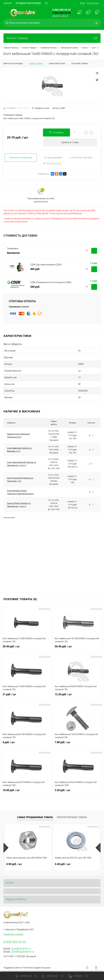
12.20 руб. (78, 696)
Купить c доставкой (94, 251)
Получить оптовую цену (21, 158)
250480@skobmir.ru (22, 952)
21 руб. (26, 696)
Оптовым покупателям (28, 3)
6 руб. (26, 744)
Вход (83, 3)
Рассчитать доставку (81, 158)
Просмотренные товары (72, 817)
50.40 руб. (78, 648)
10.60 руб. (26, 792)
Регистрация (93, 3)
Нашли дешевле (53, 158)
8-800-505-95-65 (62, 13)
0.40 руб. (63, 864)
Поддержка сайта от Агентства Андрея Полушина (27, 968)
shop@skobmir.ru (21, 949)
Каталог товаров (52, 38)
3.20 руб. (78, 792)
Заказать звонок (60, 16)
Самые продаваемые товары (35, 817)
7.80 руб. (78, 744)
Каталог (8, 3)
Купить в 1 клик (70, 142)
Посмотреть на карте (13, 934)
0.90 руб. (14, 864)
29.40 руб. (26, 648)
